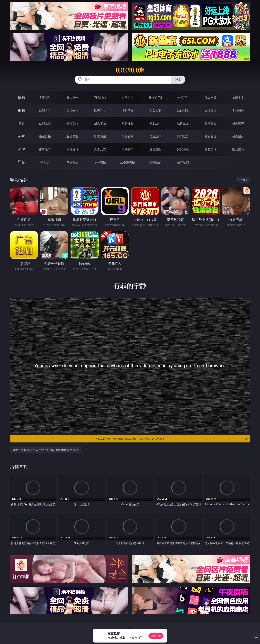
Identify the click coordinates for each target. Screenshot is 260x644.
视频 (21, 110)
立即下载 (156, 636)
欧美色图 (100, 136)
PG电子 (45, 97)
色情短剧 (183, 162)
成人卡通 (100, 123)
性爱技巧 (238, 149)
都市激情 (45, 149)
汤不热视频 (128, 162)
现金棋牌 (211, 97)
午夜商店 (72, 162)
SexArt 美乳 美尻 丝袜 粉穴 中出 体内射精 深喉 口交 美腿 (45, 450)
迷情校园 (155, 149)
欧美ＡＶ (100, 110)
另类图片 (238, 136)
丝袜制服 (183, 110)
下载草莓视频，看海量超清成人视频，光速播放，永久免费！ (172, 439)
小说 (21, 149)
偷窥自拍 (45, 136)
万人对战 (100, 97)
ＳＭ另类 (238, 110)
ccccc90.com (130, 70)
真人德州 (72, 97)
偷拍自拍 (72, 123)
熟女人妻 (155, 110)
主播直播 (211, 110)
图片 (21, 136)
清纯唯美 (183, 136)
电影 (21, 123)
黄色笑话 (211, 149)
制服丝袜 (155, 123)
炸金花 (183, 97)
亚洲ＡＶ (45, 110)
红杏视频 (155, 162)
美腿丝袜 (155, 136)
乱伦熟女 (211, 123)
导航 (21, 162)
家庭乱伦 (72, 149)
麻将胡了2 (155, 97)
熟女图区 (211, 136)
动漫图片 (128, 136)
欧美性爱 (128, 123)
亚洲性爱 (45, 123)
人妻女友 (100, 149)
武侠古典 (128, 149)
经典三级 (183, 123)
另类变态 (238, 123)
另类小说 (183, 149)
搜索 (178, 80)
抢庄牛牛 (238, 97)
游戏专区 (128, 97)
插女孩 (45, 162)
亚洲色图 (72, 136)
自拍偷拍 (72, 110)
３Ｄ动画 (128, 110)
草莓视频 (100, 162)
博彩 (21, 97)
